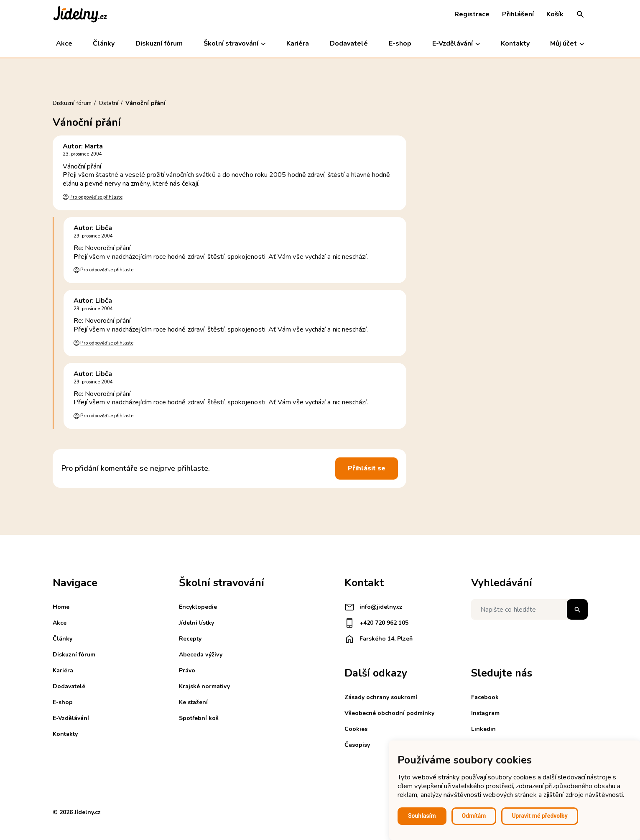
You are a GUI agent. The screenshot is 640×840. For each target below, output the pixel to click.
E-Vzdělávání (456, 44)
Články (104, 43)
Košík (555, 14)
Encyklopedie (198, 607)
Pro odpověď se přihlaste (96, 197)
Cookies (356, 729)
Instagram (485, 713)
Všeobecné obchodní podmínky (389, 713)
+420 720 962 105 (376, 623)
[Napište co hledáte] (529, 609)
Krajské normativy (204, 686)
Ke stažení (193, 702)
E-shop (400, 43)
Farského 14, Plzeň (379, 639)
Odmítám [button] (474, 816)
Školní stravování (235, 44)
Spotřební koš (199, 718)
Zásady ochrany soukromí (381, 697)
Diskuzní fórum (159, 43)
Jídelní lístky (196, 623)
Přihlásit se (367, 468)
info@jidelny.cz (374, 607)
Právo (187, 670)
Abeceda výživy (201, 655)
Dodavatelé (349, 43)
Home (61, 607)
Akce (64, 43)
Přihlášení (518, 14)
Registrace (472, 14)
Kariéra (298, 43)
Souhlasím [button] (422, 816)
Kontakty (515, 43)
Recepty (190, 639)
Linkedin (483, 729)
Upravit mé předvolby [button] (539, 816)
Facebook (485, 697)
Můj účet (567, 44)
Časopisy (357, 745)
